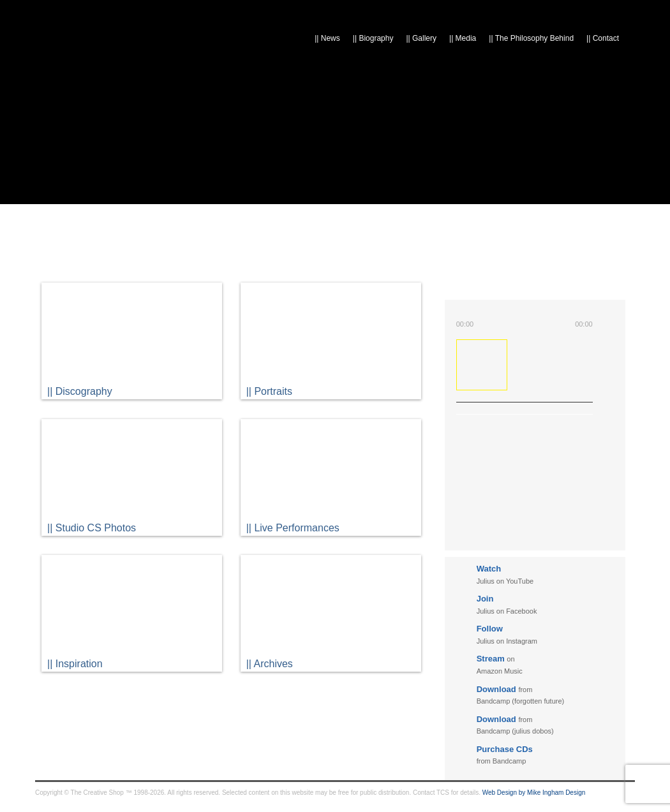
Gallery (421, 38)
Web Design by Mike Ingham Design (534, 793)
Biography (373, 38)
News (327, 38)
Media (463, 38)
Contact (603, 38)
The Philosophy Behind (531, 38)
